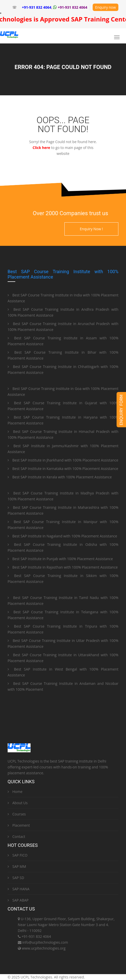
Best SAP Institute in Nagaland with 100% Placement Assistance (62, 536)
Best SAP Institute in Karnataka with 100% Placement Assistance (63, 469)
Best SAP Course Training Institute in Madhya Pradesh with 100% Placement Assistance (63, 496)
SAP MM (17, 866)
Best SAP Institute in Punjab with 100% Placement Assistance (60, 559)
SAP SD (16, 878)
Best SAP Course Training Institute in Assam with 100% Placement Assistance (63, 341)
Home (15, 792)
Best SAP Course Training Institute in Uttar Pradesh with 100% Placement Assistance (63, 643)
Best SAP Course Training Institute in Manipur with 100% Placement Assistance (63, 525)
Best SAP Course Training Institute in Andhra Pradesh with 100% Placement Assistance (63, 312)
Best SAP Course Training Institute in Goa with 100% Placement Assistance (63, 391)
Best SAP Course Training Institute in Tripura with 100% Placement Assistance (63, 629)
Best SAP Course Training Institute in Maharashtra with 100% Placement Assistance (63, 510)
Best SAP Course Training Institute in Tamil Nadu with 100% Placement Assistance (63, 601)
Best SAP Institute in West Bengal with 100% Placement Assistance (63, 672)
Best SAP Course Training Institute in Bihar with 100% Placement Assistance (63, 355)
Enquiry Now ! (92, 229)
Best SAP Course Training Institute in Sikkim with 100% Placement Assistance (63, 579)
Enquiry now (106, 7)
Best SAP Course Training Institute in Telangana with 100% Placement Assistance (63, 615)
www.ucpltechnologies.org (44, 948)
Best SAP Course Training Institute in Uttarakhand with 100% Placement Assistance (63, 658)
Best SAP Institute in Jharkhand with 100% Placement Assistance (63, 460)
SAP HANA (19, 889)
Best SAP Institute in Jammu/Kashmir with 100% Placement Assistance (63, 449)
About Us (18, 803)
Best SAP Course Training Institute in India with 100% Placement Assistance (63, 298)
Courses (17, 814)
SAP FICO (18, 855)
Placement (19, 825)
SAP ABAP (18, 900)
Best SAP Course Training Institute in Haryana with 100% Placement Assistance (63, 420)
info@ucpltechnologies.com (45, 942)
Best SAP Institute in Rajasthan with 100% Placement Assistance (63, 567)
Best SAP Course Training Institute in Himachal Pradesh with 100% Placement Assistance (63, 434)
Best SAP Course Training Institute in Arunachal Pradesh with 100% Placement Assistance (63, 327)
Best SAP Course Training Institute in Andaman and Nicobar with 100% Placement (63, 686)
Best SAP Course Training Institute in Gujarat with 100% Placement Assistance (63, 406)
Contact (16, 837)
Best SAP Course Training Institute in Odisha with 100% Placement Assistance (63, 547)
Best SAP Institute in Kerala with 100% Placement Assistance (60, 477)
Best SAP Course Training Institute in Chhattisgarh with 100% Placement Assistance (63, 370)
